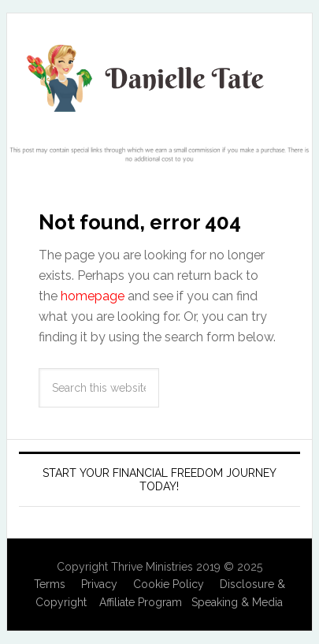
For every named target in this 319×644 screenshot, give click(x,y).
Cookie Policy (169, 584)
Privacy (99, 584)
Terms (50, 584)
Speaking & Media (237, 602)
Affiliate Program (141, 602)
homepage (93, 296)
